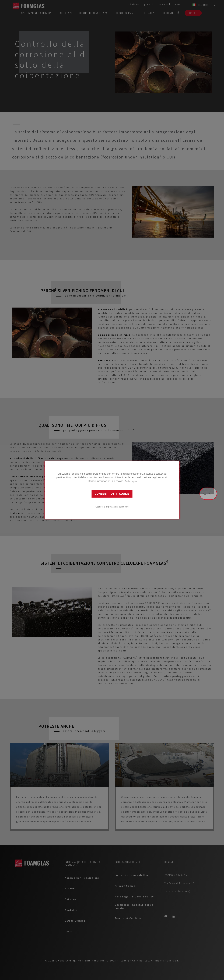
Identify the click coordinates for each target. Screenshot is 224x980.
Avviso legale (131, 481)
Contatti (208, 494)
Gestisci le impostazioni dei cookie (112, 506)
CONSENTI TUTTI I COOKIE (112, 494)
